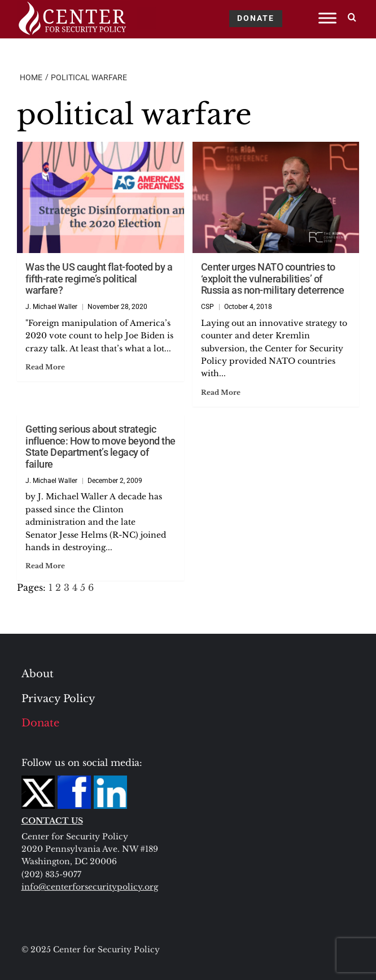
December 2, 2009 (115, 481)
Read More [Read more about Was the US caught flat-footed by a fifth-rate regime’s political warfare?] (45, 367)
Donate (40, 723)
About (38, 674)
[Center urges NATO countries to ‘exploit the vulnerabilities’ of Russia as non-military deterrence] (276, 197)
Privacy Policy (58, 699)
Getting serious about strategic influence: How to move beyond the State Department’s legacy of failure (100, 447)
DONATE (256, 18)
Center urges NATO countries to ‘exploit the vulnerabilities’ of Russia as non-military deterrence (273, 278)
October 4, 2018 (248, 307)
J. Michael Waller (51, 307)
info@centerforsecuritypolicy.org (90, 887)
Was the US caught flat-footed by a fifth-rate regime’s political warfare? (99, 278)
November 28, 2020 (117, 307)
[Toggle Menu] (327, 18)
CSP (207, 307)
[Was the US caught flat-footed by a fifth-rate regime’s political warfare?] (100, 197)
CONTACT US (52, 821)
